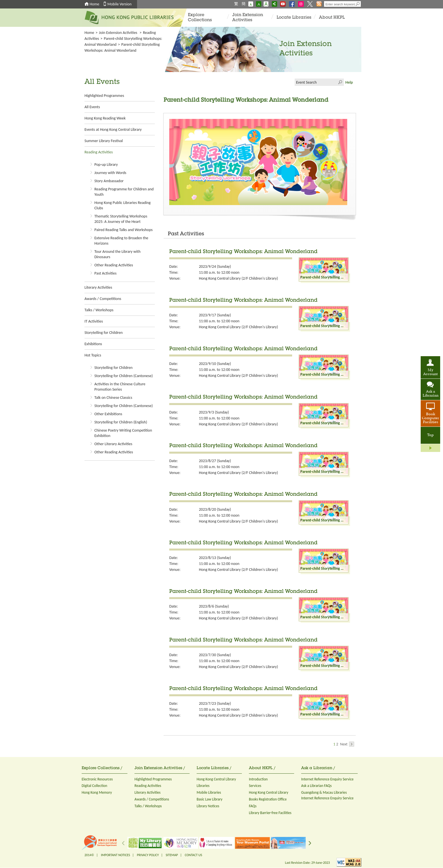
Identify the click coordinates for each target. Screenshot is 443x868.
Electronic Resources (97, 779)
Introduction (258, 779)
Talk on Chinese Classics (113, 398)
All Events (92, 107)
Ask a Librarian (431, 394)
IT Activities (94, 321)
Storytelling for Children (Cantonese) (124, 376)
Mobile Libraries (209, 792)
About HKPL (332, 18)
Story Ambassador (109, 181)
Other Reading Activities (114, 265)
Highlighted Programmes (104, 96)
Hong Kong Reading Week (105, 118)
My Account (430, 372)
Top (430, 435)
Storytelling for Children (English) (121, 422)
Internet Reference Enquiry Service (327, 779)
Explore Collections (200, 18)
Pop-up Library (106, 165)
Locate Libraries (294, 18)
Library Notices (208, 806)
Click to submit (340, 82)
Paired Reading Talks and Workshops (123, 230)
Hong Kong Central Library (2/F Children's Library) (238, 278)
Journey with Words (110, 173)
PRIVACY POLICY (148, 855)
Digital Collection (94, 786)
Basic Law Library (209, 799)
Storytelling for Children (104, 333)
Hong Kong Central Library (216, 779)
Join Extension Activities (248, 18)
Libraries (203, 786)
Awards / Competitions (103, 299)
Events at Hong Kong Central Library (113, 130)
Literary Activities (98, 287)
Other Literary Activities (113, 444)
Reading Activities (99, 152)
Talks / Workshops (99, 310)
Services (255, 786)
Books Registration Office (268, 799)
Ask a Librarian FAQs (316, 786)
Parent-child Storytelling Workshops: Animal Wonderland (243, 252)
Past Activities (105, 273)
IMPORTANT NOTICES (115, 855)
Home (94, 4)
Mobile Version (120, 4)
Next (347, 744)
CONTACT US (193, 855)
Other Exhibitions (108, 414)
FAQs (253, 806)
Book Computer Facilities (430, 418)
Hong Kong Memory (97, 792)
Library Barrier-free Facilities (270, 813)
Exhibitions (93, 344)
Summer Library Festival (104, 141)
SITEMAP (172, 855)
